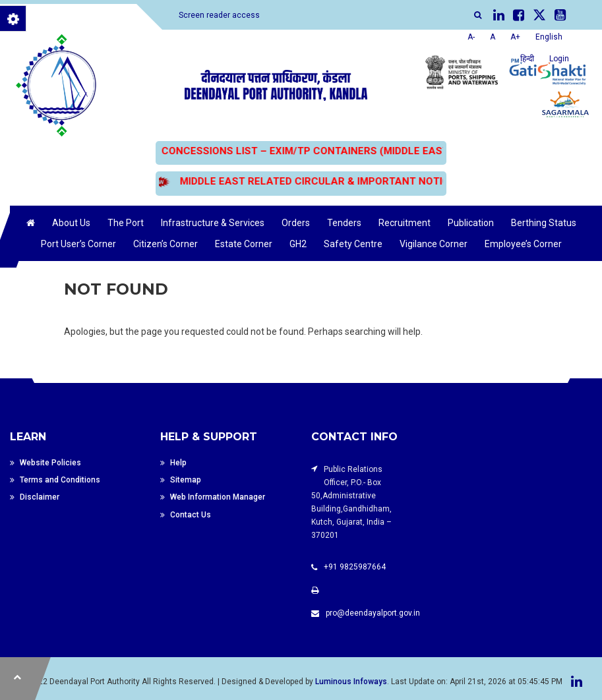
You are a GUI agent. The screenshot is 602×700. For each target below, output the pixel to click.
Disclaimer (40, 498)
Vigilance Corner (434, 244)
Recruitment (405, 223)
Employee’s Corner (523, 244)
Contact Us (191, 516)
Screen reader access (219, 15)
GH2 (298, 244)
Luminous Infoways (351, 682)
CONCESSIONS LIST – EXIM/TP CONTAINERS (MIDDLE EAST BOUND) (321, 151)
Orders (296, 223)
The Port (126, 223)
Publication (471, 223)
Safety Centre (353, 244)
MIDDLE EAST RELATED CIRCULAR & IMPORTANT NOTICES (318, 181)
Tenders (344, 223)
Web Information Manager (218, 498)
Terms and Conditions (60, 481)
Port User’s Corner (78, 244)
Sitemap (186, 481)
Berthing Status (544, 223)
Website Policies (50, 463)
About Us (71, 223)
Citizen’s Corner (166, 244)
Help (178, 463)
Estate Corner (244, 244)
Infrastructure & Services (213, 223)
